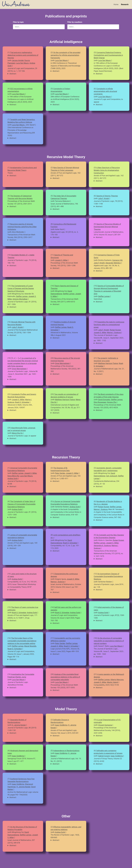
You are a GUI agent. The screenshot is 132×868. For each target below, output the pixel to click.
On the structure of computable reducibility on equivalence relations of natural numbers (109, 641)
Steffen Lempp (22, 296)
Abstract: (13, 74)
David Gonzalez (104, 400)
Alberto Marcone (117, 680)
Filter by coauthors (75, 22)
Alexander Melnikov (113, 263)
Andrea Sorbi (13, 479)
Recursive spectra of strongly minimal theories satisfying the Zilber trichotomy (22, 227)
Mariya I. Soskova (114, 333)
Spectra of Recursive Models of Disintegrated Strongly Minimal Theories (107, 227)
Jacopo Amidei (18, 60)
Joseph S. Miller (61, 260)
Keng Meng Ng (13, 476)
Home (116, 4)
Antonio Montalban (20, 299)
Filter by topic (18, 22)
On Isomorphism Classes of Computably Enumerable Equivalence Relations (108, 576)
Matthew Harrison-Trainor (108, 363)
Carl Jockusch (112, 476)
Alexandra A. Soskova (102, 546)
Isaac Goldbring (61, 725)
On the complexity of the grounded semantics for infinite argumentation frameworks (66, 55)
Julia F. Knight (104, 199)
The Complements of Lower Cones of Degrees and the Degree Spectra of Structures (21, 288)
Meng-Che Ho (17, 433)
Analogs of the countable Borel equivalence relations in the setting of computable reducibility (65, 677)
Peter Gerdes (60, 473)
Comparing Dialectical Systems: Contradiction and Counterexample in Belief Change (108, 55)
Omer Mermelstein (19, 369)
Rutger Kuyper (115, 330)
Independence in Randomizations (66, 751)
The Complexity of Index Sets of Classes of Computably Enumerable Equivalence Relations (22, 504)
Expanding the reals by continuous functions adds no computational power (109, 325)
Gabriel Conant (104, 756)
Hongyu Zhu (112, 402)
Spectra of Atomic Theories (107, 196)
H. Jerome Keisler (19, 725)
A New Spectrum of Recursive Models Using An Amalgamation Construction (107, 170)
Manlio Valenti (113, 682)
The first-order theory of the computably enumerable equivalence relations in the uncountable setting (22, 641)
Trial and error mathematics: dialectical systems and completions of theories (23, 55)
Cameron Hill (117, 260)
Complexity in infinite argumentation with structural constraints (105, 91)
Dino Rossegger (100, 402)
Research (125, 4)
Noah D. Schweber (22, 402)
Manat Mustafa (30, 646)
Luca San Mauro (22, 63)
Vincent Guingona (105, 725)
